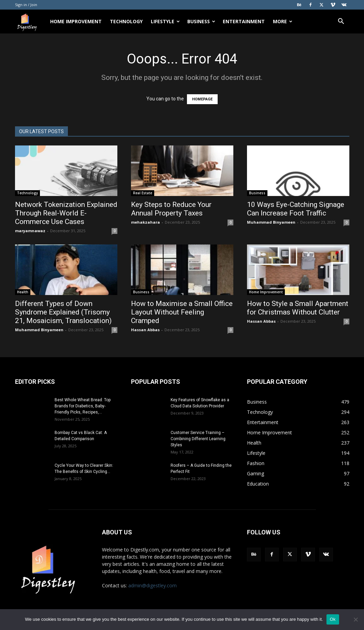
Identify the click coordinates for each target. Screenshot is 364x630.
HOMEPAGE (202, 99)
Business (201, 21)
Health (23, 292)
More (283, 21)
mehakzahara (145, 222)
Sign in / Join (26, 5)
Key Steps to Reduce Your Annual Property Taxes (171, 209)
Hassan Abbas (145, 330)
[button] (341, 22)
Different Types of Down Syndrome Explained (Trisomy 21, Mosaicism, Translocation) (64, 312)
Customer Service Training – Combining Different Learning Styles (198, 439)
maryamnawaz (30, 231)
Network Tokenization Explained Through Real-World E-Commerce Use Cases (66, 213)
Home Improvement (76, 21)
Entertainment (244, 21)
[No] (355, 619)
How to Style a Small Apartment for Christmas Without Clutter (298, 308)
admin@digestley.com (152, 585)
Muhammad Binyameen (271, 222)
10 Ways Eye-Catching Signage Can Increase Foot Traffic (296, 209)
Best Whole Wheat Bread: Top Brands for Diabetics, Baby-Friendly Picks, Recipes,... (83, 406)
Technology (126, 21)
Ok (333, 619)
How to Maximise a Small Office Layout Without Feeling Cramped (182, 312)
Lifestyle (165, 21)
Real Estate (143, 193)
